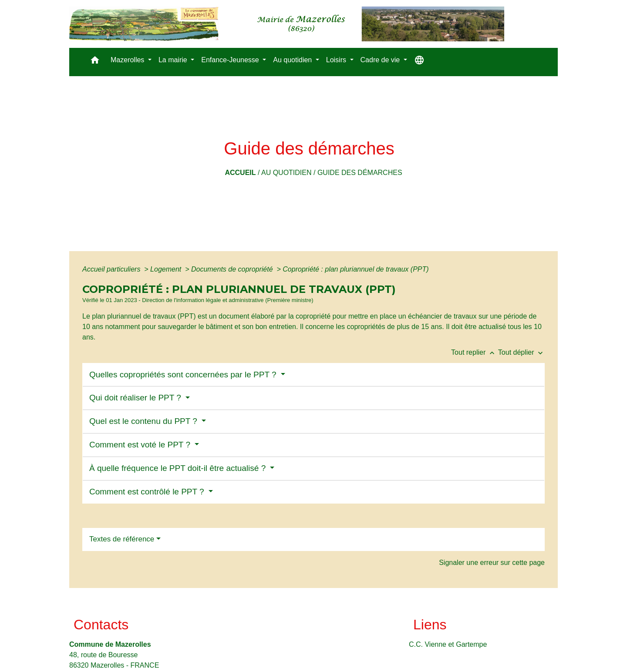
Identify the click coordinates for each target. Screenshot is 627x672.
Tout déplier (521, 352)
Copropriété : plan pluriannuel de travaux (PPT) (356, 269)
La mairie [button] (174, 60)
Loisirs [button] (337, 60)
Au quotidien (287, 173)
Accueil (240, 173)
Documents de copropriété (233, 269)
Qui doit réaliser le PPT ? (136, 398)
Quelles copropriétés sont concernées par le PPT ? (184, 375)
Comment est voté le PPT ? (141, 445)
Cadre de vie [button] (381, 60)
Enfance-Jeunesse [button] (231, 60)
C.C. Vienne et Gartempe (448, 644)
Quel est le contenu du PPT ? (144, 421)
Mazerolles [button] (128, 60)
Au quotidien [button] (293, 60)
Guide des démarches (360, 173)
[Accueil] (287, 24)
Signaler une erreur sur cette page (492, 563)
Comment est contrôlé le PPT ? (148, 492)
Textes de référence (122, 539)
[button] (95, 62)
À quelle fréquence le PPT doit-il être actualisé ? (179, 468)
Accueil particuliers (112, 269)
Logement (167, 269)
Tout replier (475, 352)
